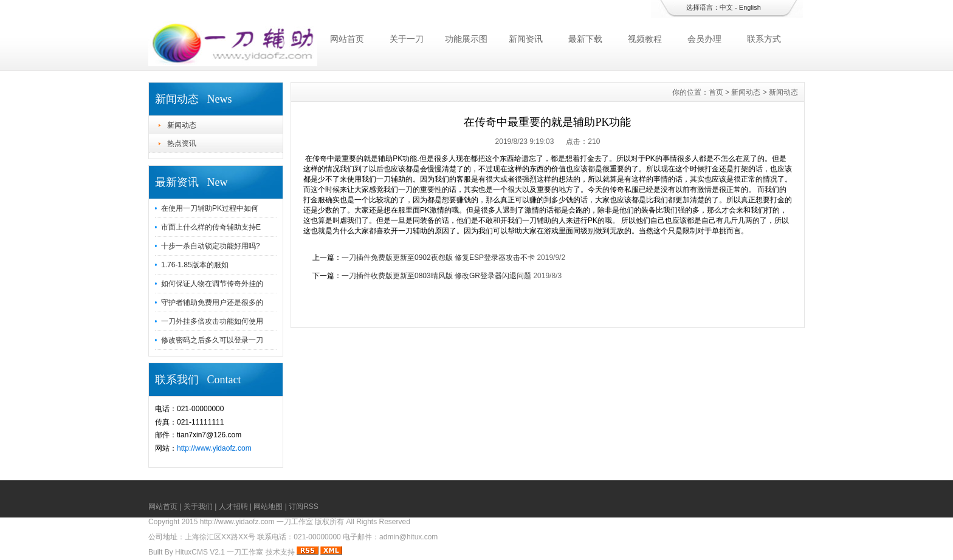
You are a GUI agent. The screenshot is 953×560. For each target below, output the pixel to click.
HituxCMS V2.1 (200, 552)
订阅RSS (304, 507)
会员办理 (704, 39)
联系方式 (764, 39)
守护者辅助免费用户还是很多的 (212, 302)
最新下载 (585, 39)
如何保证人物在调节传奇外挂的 (212, 284)
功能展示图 (466, 39)
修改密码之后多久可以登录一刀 (212, 340)
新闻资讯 (526, 39)
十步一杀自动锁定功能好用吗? (211, 246)
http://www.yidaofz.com (214, 448)
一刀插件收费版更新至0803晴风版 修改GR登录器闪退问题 (436, 276)
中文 (726, 7)
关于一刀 (407, 39)
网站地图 (268, 507)
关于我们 (198, 507)
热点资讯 (182, 143)
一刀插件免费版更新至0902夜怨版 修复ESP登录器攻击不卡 (438, 258)
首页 (716, 92)
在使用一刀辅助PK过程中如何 (210, 208)
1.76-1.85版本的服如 (195, 265)
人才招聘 (233, 507)
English (750, 7)
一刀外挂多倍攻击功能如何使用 (212, 321)
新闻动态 (182, 125)
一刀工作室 (245, 552)
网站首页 (347, 39)
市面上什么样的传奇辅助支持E (211, 227)
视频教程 (645, 39)
